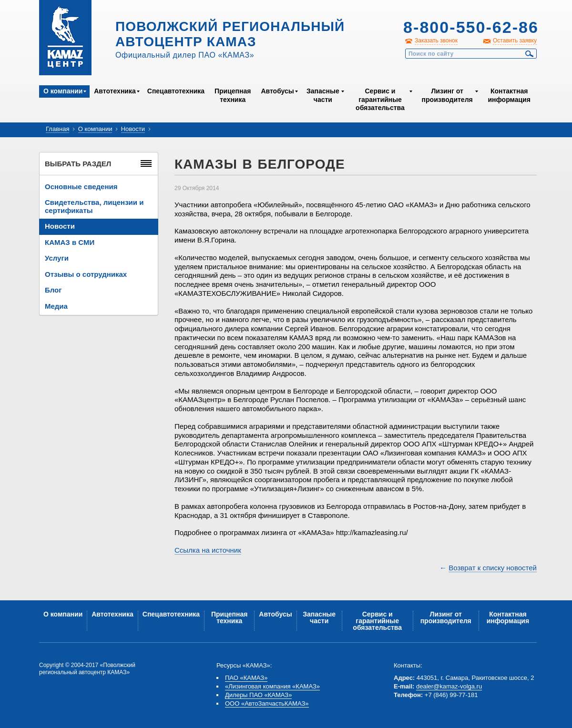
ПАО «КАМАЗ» (246, 678)
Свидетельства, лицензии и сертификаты (94, 206)
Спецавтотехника (176, 91)
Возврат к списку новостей (493, 568)
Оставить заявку (515, 40)
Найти (530, 54)
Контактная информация (509, 95)
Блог (53, 290)
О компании (63, 91)
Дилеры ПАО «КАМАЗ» (258, 695)
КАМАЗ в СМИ (70, 242)
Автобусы (277, 91)
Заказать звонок (436, 40)
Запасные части (323, 95)
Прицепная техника (233, 95)
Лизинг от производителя (447, 95)
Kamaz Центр (65, 38)
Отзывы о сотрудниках (86, 274)
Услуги (57, 258)
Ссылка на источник (208, 550)
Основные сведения (81, 187)
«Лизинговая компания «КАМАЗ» (272, 686)
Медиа (56, 306)
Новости (133, 129)
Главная (57, 129)
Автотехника (115, 91)
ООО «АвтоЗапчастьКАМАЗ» (267, 703)
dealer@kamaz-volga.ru (449, 686)
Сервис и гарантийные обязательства (380, 99)
